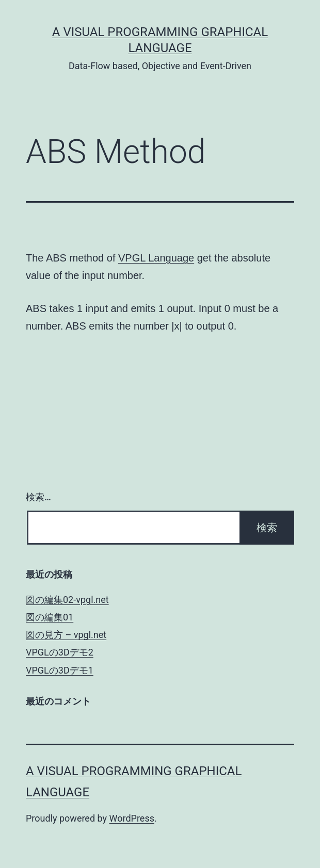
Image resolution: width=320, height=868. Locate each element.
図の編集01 (50, 617)
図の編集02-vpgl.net (67, 600)
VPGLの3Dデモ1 (60, 670)
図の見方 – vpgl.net (66, 635)
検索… (38, 497)
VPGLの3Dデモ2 (60, 652)
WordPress (132, 818)
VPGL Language (156, 258)
